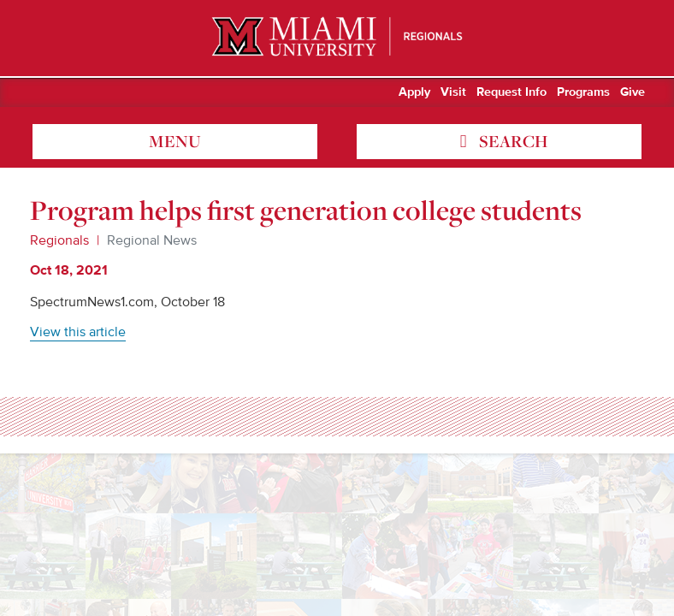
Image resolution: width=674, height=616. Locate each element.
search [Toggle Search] (511, 141)
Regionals (59, 240)
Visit (453, 92)
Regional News (152, 240)
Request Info (511, 92)
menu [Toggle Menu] (175, 141)
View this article (78, 332)
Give (633, 92)
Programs (583, 92)
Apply (414, 92)
